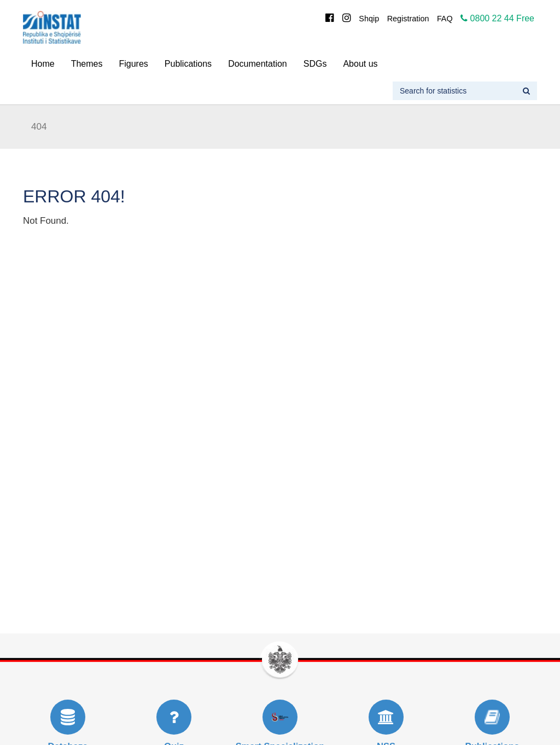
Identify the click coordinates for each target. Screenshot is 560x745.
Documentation (258, 64)
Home (43, 64)
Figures (133, 64)
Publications (188, 64)
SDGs (315, 64)
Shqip (369, 19)
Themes (87, 64)
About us (360, 64)
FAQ (445, 19)
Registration (408, 19)
